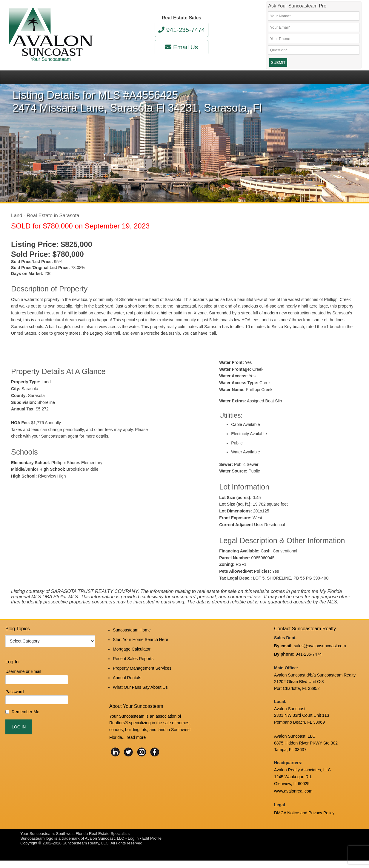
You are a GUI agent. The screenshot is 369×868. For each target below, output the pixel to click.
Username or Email (23, 685)
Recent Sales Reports (133, 667)
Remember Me (26, 725)
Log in (133, 846)
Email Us (182, 47)
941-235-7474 (182, 30)
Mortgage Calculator (132, 659)
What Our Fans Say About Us (140, 691)
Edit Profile (152, 846)
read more (136, 739)
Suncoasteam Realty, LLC (86, 851)
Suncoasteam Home (132, 643)
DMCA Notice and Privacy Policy (304, 821)
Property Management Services (142, 675)
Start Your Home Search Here (140, 651)
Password (14, 705)
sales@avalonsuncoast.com (320, 658)
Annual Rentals (127, 683)
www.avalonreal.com (293, 801)
